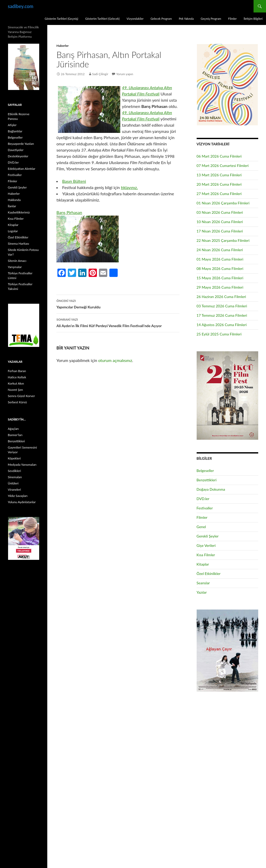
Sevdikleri (14, 471)
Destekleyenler (18, 156)
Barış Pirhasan (69, 212)
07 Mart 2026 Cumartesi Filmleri (223, 166)
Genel (201, 527)
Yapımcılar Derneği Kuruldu (118, 303)
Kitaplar (203, 564)
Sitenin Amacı (17, 261)
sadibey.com (21, 6)
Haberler (62, 46)
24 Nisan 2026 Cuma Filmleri (220, 250)
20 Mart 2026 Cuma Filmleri (219, 184)
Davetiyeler (16, 150)
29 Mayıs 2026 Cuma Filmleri (220, 287)
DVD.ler (203, 499)
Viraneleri (14, 490)
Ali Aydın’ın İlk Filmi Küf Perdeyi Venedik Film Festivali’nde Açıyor (118, 322)
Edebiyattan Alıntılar (22, 169)
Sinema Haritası (18, 244)
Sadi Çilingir (100, 74)
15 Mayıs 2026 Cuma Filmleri (220, 278)
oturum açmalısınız (115, 360)
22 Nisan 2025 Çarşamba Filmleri (223, 240)
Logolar (13, 231)
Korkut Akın (16, 383)
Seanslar (203, 583)
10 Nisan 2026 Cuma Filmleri (220, 222)
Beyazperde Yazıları (21, 144)
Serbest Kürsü (17, 402)
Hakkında (14, 200)
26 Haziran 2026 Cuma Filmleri (221, 297)
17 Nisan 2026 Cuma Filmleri (220, 231)
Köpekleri (14, 458)
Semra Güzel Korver (21, 396)
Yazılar (202, 592)
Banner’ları (15, 435)
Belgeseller (205, 471)
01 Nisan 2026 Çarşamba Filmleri (223, 203)
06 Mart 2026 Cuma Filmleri (219, 156)
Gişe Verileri (206, 545)
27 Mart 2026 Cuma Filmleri (219, 194)
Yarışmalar (15, 267)
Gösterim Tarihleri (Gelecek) (102, 19)
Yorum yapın (125, 74)
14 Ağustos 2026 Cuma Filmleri (222, 325)
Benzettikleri (207, 480)
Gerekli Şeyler (208, 536)
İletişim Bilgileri (253, 19)
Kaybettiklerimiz (19, 212)
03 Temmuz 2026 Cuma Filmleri (222, 306)
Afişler (12, 125)
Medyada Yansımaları (22, 465)
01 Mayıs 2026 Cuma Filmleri (220, 259)
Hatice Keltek (17, 377)
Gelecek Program (161, 19)
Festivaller (205, 508)
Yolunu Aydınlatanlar (22, 502)
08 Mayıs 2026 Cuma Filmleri (220, 268)
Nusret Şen (15, 390)
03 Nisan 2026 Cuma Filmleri (220, 212)
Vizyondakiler (135, 19)
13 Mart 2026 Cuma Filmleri (219, 175)
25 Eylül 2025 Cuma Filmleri (219, 334)
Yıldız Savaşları (18, 496)
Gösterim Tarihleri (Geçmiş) (61, 19)
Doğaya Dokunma (211, 489)
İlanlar (12, 206)
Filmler (232, 19)
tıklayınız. (129, 187)
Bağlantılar (15, 131)
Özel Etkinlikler (209, 574)
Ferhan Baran (17, 371)
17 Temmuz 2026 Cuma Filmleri (222, 315)
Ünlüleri (13, 483)
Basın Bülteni (74, 181)
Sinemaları (15, 477)
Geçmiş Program (211, 19)
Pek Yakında (186, 19)
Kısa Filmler (206, 555)
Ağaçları (13, 429)
